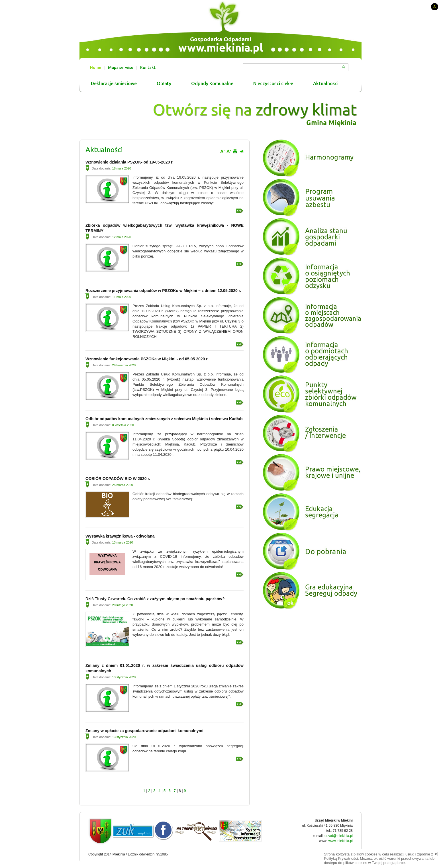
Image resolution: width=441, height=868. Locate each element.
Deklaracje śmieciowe (114, 84)
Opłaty (164, 84)
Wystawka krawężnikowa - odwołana (120, 536)
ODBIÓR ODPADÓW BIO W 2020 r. (118, 479)
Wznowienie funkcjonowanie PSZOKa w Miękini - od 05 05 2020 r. (147, 359)
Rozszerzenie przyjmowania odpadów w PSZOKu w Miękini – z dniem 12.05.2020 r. (163, 291)
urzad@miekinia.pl (339, 836)
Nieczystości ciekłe (273, 84)
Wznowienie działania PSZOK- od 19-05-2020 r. (129, 162)
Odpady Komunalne (212, 84)
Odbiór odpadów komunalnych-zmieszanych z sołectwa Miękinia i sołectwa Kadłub (164, 419)
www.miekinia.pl (221, 48)
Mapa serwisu (121, 68)
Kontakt (148, 68)
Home (96, 68)
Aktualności (326, 84)
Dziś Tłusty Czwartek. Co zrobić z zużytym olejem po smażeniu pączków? (155, 599)
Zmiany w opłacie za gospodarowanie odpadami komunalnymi (144, 731)
